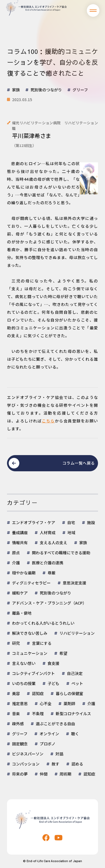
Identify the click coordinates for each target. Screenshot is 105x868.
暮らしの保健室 (69, 693)
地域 (71, 532)
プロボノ (48, 744)
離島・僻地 (22, 613)
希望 (63, 653)
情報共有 (20, 543)
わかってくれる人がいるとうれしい (43, 623)
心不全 (46, 703)
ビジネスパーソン (28, 754)
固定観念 (20, 744)
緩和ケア (20, 593)
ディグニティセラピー (31, 583)
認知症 (38, 693)
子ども (53, 683)
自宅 (71, 522)
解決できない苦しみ (30, 633)
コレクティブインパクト (33, 673)
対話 (59, 754)
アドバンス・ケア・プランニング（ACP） (49, 603)
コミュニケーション (30, 653)
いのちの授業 (24, 683)
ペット (77, 683)
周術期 (66, 774)
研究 (16, 643)
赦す (55, 764)
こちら (48, 421)
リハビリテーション (77, 633)
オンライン (49, 734)
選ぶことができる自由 (55, 724)
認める (77, 764)
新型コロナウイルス (73, 714)
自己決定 (75, 673)
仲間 (44, 774)
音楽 (16, 714)
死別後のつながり (55, 593)
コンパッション (26, 764)
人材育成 (48, 532)
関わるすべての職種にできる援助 (61, 553)
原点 (16, 553)
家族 (83, 543)
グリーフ (20, 734)
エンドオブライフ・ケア (34, 522)
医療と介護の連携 (48, 563)
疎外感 (18, 724)
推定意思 (20, 703)
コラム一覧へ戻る (79, 463)
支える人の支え (53, 543)
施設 (91, 522)
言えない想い (24, 663)
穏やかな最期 (24, 573)
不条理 (38, 714)
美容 (16, 693)
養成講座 (20, 532)
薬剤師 (69, 703)
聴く (75, 734)
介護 (16, 563)
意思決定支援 (74, 583)
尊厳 (52, 573)
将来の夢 (20, 774)
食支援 (53, 663)
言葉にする (42, 643)
